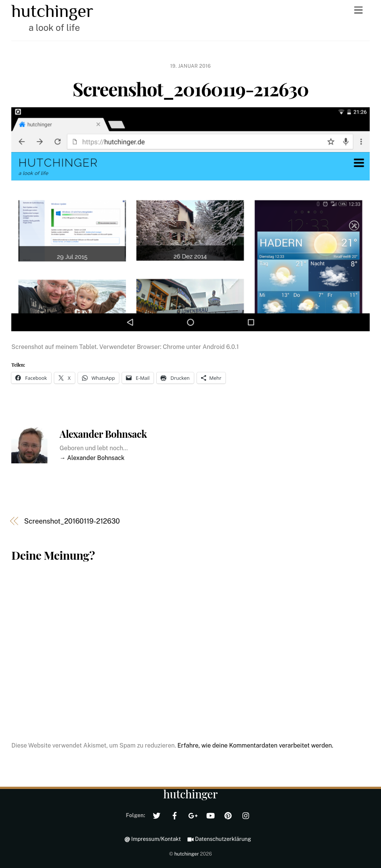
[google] (192, 815)
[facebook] (175, 815)
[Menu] (358, 10)
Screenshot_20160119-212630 (191, 88)
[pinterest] (228, 815)
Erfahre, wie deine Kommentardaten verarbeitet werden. (255, 745)
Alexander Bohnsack (103, 434)
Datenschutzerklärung (219, 839)
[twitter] (157, 815)
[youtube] (210, 815)
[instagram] (246, 815)
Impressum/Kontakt (153, 839)
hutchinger (187, 854)
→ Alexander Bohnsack (92, 458)
